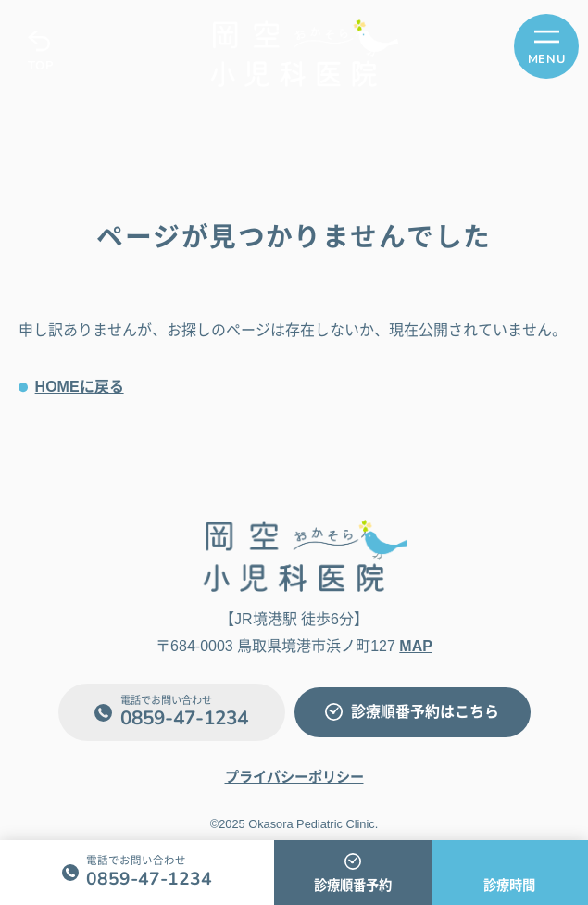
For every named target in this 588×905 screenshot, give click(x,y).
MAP (416, 646)
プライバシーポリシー (294, 777)
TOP (40, 66)
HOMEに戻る (80, 387)
